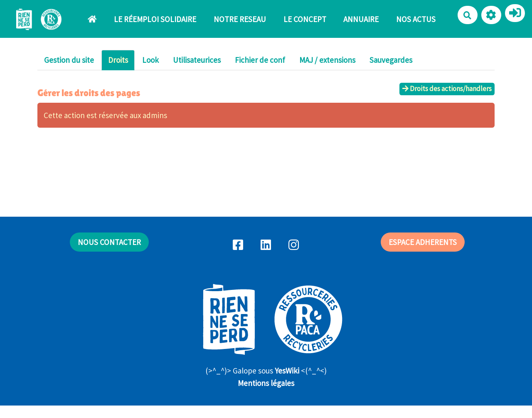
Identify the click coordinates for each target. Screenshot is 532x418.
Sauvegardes (391, 60)
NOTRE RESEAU (240, 19)
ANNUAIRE (361, 19)
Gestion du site (69, 60)
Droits (118, 60)
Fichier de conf (260, 60)
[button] (491, 15)
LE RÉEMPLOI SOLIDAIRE (155, 19)
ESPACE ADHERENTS (423, 242)
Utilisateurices (197, 60)
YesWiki (287, 371)
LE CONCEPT (305, 19)
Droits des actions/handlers (447, 89)
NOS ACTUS (416, 19)
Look (150, 60)
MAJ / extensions (327, 60)
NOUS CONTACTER (109, 242)
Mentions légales (266, 383)
